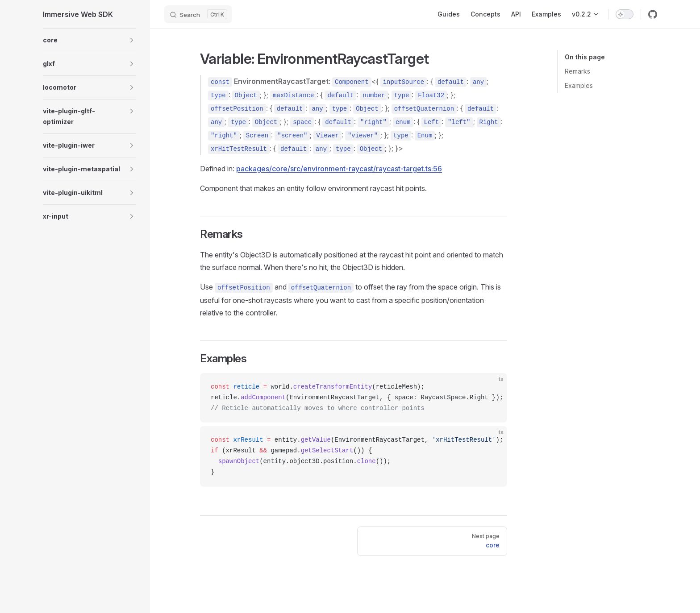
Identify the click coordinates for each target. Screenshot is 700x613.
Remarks (577, 71)
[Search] (198, 14)
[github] (653, 14)
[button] (132, 40)
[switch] (625, 14)
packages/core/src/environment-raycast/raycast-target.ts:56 (339, 169)
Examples (579, 85)
